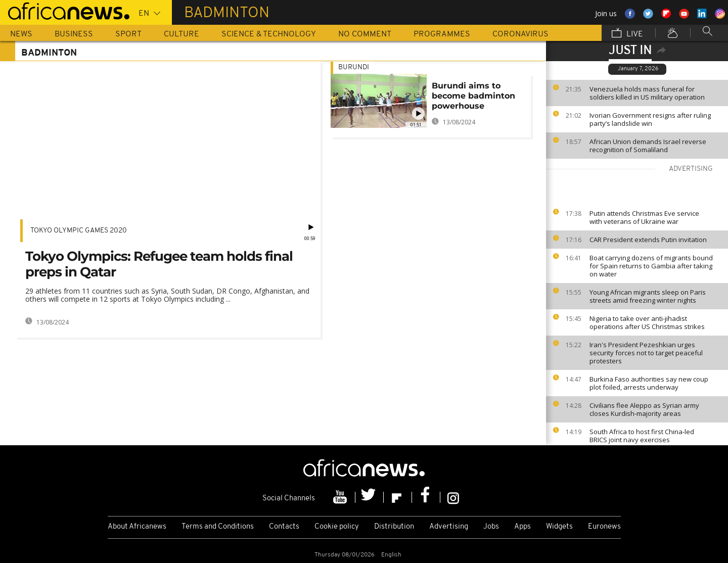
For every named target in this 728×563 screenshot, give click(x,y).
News (21, 34)
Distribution (394, 527)
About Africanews (137, 527)
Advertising (449, 527)
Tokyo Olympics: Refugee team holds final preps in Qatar (159, 264)
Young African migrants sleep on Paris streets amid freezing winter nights (648, 296)
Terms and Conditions (218, 527)
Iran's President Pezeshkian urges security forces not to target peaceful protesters (646, 353)
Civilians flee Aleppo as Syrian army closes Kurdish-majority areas (644, 409)
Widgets (559, 527)
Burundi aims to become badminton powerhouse (473, 96)
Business (74, 34)
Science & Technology (269, 34)
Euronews (604, 527)
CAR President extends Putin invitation (648, 240)
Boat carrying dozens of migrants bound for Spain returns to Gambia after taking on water (651, 266)
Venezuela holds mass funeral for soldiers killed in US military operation (647, 93)
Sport (128, 34)
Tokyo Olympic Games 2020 (79, 231)
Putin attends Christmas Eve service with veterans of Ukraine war (644, 217)
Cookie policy (337, 527)
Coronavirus (520, 34)
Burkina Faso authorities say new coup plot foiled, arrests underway (649, 383)
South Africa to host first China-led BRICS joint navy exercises (642, 436)
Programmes (442, 34)
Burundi (354, 67)
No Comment (365, 34)
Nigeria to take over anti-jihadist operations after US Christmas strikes (647, 322)
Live (627, 34)
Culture (181, 34)
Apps (522, 527)
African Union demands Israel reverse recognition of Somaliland (648, 146)
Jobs (491, 527)
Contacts (284, 527)
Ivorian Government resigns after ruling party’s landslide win (650, 119)
